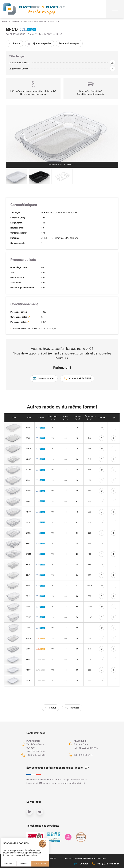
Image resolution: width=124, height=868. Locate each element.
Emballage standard (19, 21)
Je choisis (24, 864)
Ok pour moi (40, 864)
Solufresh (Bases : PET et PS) (41, 21)
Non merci (9, 864)
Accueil (5, 21)
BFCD (57, 21)
